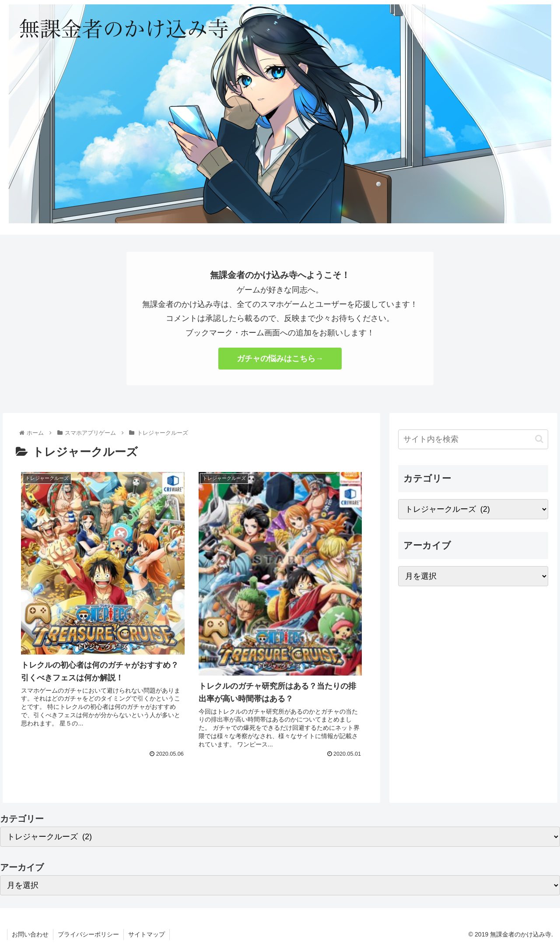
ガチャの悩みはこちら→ (280, 359)
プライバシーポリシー (88, 934)
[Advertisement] (473, 660)
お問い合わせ (30, 934)
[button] (539, 439)
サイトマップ (147, 934)
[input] (473, 439)
